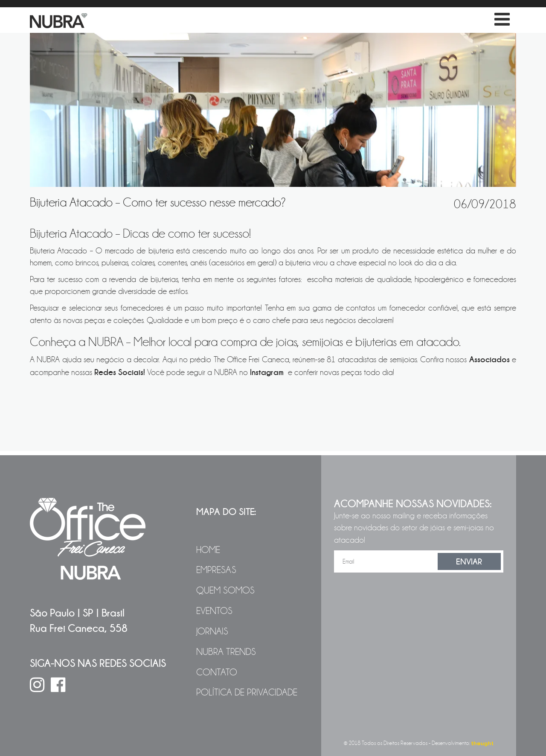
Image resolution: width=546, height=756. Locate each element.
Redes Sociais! (120, 372)
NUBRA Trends (226, 652)
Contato (217, 672)
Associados (489, 359)
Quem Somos (225, 590)
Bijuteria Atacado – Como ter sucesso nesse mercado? (158, 202)
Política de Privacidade (247, 692)
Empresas (216, 570)
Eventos (214, 611)
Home (208, 550)
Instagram (268, 372)
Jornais (212, 631)
